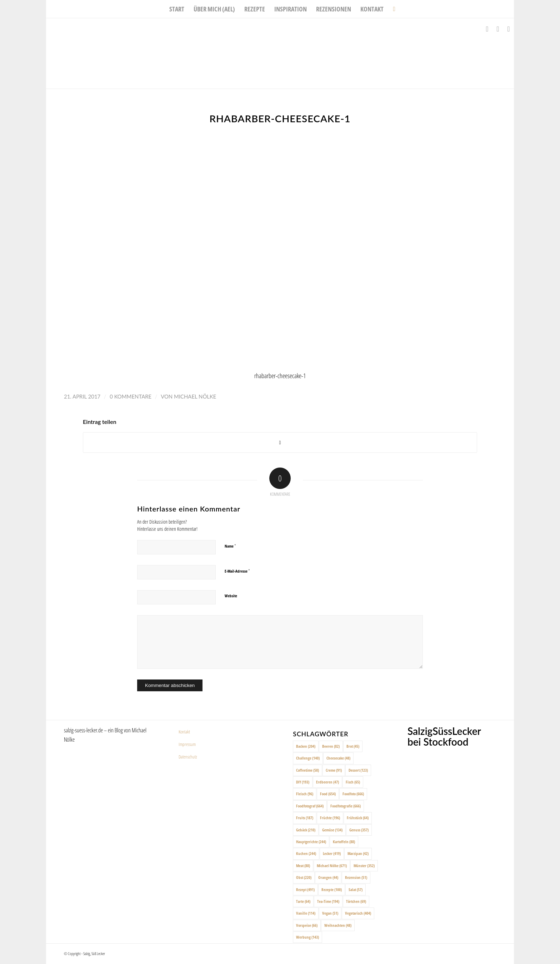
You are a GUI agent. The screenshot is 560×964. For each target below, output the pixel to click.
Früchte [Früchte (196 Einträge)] (330, 818)
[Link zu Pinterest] (509, 29)
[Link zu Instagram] (498, 29)
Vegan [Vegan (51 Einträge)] (330, 913)
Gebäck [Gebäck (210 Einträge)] (306, 830)
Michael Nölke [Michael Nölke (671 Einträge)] (332, 866)
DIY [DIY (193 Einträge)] (303, 782)
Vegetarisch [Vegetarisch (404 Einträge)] (358, 913)
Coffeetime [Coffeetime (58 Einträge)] (307, 770)
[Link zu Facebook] (487, 29)
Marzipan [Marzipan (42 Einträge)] (358, 853)
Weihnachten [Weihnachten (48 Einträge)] (338, 925)
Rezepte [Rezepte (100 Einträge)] (332, 889)
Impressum (187, 744)
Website (231, 596)
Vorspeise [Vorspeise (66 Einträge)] (307, 925)
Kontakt (184, 732)
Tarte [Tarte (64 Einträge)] (303, 901)
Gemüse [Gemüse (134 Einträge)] (332, 830)
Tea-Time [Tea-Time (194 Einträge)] (328, 901)
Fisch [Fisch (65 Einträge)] (353, 782)
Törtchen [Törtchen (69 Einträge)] (356, 901)
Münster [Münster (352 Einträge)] (364, 866)
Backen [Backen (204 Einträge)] (306, 746)
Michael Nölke (195, 396)
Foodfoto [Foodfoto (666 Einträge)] (353, 794)
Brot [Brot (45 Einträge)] (353, 746)
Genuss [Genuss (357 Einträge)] (359, 830)
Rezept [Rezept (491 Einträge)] (305, 889)
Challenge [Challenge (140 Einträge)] (308, 758)
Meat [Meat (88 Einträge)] (303, 866)
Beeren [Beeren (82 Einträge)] (331, 746)
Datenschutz (188, 757)
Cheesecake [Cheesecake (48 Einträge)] (338, 758)
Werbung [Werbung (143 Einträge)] (307, 937)
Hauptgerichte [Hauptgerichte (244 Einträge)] (311, 842)
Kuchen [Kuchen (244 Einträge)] (306, 853)
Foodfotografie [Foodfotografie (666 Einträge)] (346, 806)
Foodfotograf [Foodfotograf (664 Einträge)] (310, 806)
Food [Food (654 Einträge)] (328, 794)
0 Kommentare (131, 396)
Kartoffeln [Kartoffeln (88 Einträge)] (344, 842)
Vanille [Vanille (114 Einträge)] (306, 913)
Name (230, 546)
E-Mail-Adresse (237, 571)
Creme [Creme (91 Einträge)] (334, 770)
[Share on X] (280, 443)
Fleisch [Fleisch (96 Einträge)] (305, 794)
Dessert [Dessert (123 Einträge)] (358, 770)
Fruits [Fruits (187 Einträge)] (305, 818)
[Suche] (392, 9)
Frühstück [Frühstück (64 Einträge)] (358, 818)
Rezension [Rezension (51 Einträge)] (356, 877)
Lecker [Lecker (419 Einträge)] (332, 853)
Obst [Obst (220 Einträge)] (304, 877)
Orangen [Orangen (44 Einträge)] (328, 877)
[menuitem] (177, 9)
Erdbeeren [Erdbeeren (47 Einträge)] (327, 782)
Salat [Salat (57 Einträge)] (356, 889)
